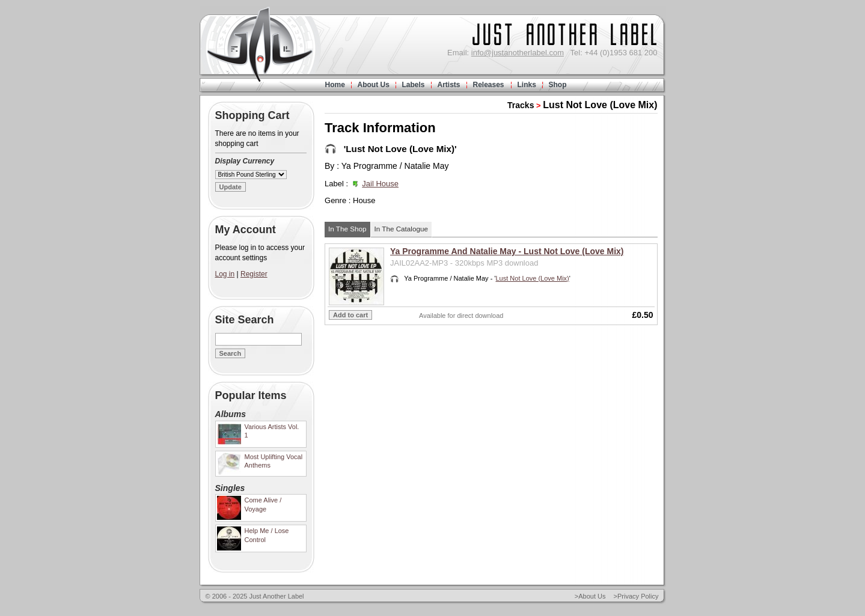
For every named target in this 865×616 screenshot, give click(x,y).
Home (335, 85)
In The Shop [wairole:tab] (347, 229)
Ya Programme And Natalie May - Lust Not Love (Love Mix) (507, 251)
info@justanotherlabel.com (518, 53)
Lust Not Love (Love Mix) (600, 105)
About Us (374, 85)
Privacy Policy (638, 596)
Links (527, 85)
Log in (225, 274)
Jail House (380, 184)
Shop (558, 85)
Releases (489, 85)
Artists (449, 85)
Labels (414, 85)
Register (254, 274)
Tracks (521, 105)
